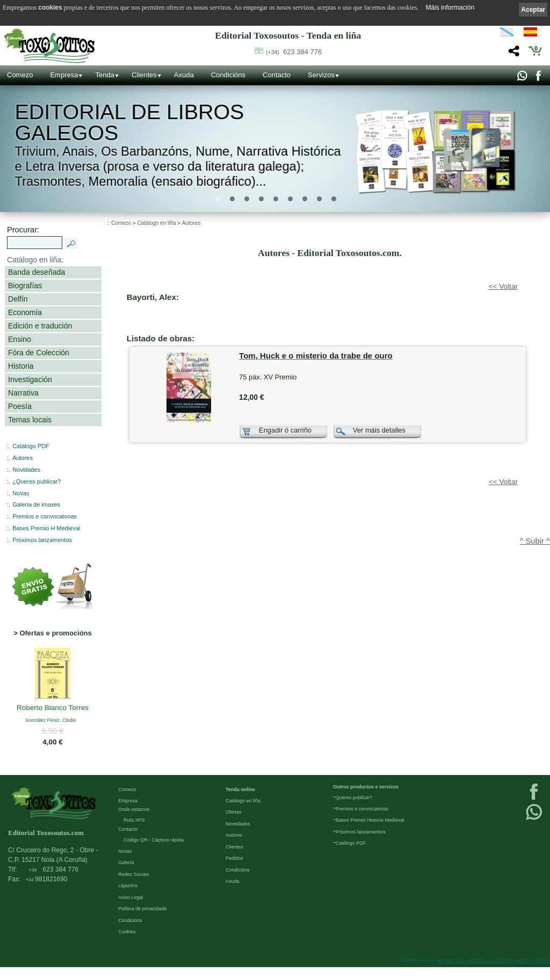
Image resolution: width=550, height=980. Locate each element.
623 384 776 (294, 52)
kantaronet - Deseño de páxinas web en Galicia (494, 960)
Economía (25, 312)
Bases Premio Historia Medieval (370, 820)
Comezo (20, 75)
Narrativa (23, 393)
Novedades (238, 824)
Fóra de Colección (39, 353)
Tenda (104, 75)
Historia (21, 366)
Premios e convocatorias (45, 516)
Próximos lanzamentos (42, 540)
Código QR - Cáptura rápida (154, 840)
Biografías (25, 286)
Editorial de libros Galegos (130, 123)
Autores (23, 458)
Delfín (18, 299)
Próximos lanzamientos (361, 832)
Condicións (228, 75)
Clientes (144, 75)
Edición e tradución (40, 326)
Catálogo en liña (156, 223)
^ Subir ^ (535, 541)
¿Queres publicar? (37, 481)
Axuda (184, 75)
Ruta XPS (134, 820)
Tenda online (240, 789)
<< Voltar (503, 286)
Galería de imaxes (36, 504)
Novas (21, 493)
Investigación (30, 379)
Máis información (450, 8)
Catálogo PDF (31, 446)
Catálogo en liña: (35, 260)
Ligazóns (128, 886)
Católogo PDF (351, 843)
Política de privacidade (143, 909)
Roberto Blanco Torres (53, 708)
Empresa (64, 75)
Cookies (127, 932)
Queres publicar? (354, 798)
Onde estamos (134, 809)
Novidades (26, 470)
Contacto (277, 75)
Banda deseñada (37, 272)
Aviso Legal (131, 897)
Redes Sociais (134, 874)
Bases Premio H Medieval (46, 528)
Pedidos (234, 858)
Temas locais (30, 420)
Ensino (20, 339)
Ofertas (234, 812)
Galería (126, 862)
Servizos (321, 75)
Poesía (20, 406)
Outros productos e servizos (366, 787)
